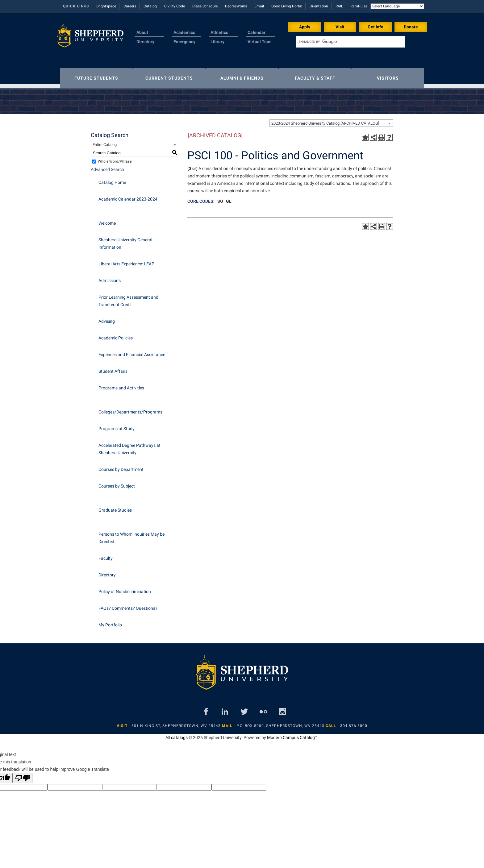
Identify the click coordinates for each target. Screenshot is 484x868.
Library (217, 42)
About (142, 32)
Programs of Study (117, 426)
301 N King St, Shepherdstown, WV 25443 (176, 723)
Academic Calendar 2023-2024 (128, 196)
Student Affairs (113, 368)
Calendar (257, 32)
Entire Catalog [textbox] (105, 141)
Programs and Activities (121, 385)
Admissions (110, 277)
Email (259, 6)
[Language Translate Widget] (397, 6)
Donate (411, 27)
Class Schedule (205, 6)
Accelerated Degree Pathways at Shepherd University (129, 446)
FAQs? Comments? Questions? (128, 605)
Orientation (319, 6)
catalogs (179, 734)
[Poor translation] (23, 775)
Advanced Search (107, 166)
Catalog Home (112, 179)
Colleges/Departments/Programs (130, 409)
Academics (184, 32)
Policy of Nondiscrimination (125, 588)
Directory (145, 42)
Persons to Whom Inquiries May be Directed (131, 535)
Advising (107, 318)
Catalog (150, 6)
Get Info (376, 27)
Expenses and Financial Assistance (132, 351)
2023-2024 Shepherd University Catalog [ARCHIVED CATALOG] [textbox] (325, 120)
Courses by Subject (117, 483)
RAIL (339, 6)
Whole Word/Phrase (115, 158)
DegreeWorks (236, 6)
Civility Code (175, 6)
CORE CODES (200, 198)
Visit (340, 27)
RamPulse (359, 6)
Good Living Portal (287, 6)
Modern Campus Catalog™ (292, 734)
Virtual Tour (259, 42)
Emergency (184, 42)
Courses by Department (121, 466)
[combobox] (331, 120)
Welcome (107, 220)
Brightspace (106, 6)
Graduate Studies (115, 507)
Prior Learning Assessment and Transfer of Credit (128, 298)
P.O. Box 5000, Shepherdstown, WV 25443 (280, 723)
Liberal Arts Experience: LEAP (126, 261)
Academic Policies (116, 335)
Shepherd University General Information (125, 240)
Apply (305, 27)
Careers (130, 6)
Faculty (106, 555)
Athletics (219, 32)
